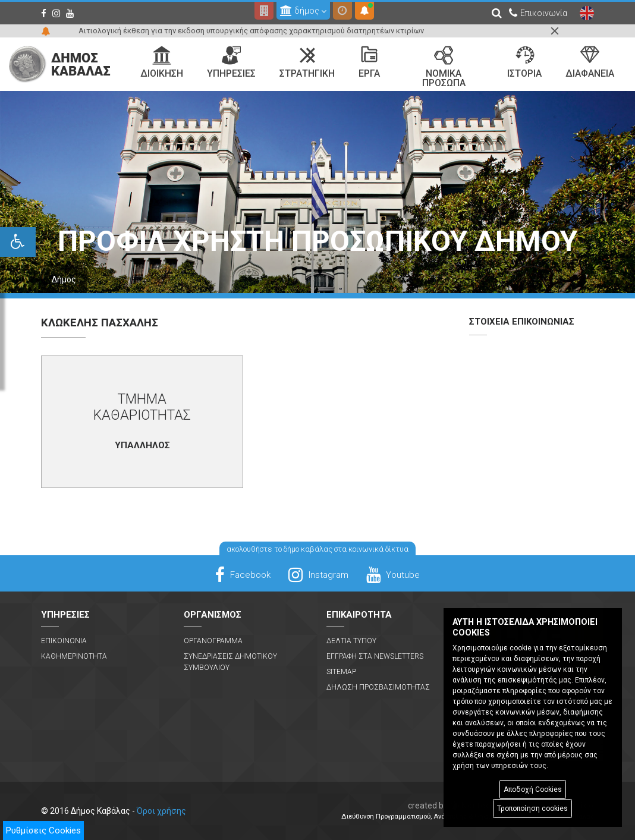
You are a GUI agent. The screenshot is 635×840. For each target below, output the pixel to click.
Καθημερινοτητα (74, 656)
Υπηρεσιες (231, 62)
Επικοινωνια (64, 641)
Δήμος (64, 279)
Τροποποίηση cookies (532, 808)
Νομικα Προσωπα (444, 67)
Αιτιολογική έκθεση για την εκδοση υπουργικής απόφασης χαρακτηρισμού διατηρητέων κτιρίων (251, 31)
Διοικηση (162, 62)
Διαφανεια (590, 62)
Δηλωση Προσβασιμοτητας (378, 687)
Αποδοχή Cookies (533, 789)
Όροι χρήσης (161, 811)
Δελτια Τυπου (351, 641)
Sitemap (341, 672)
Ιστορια (524, 62)
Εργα (369, 62)
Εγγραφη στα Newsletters (375, 656)
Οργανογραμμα (213, 641)
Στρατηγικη (307, 62)
